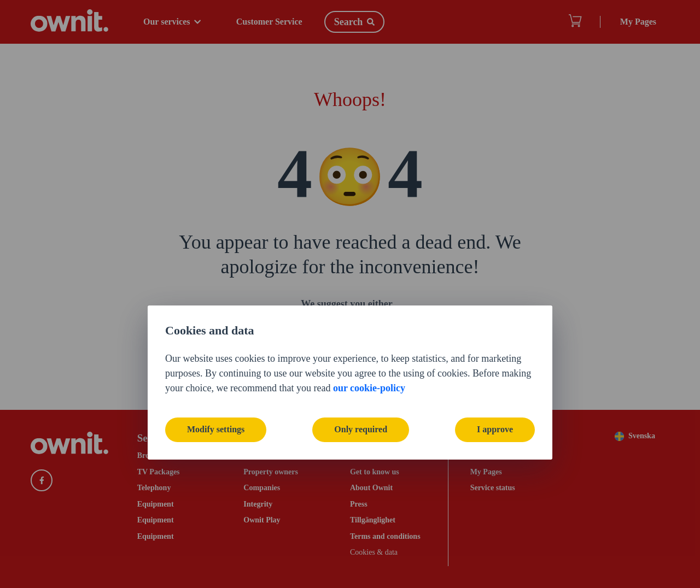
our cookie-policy (369, 299)
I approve (495, 341)
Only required (361, 341)
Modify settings (216, 341)
